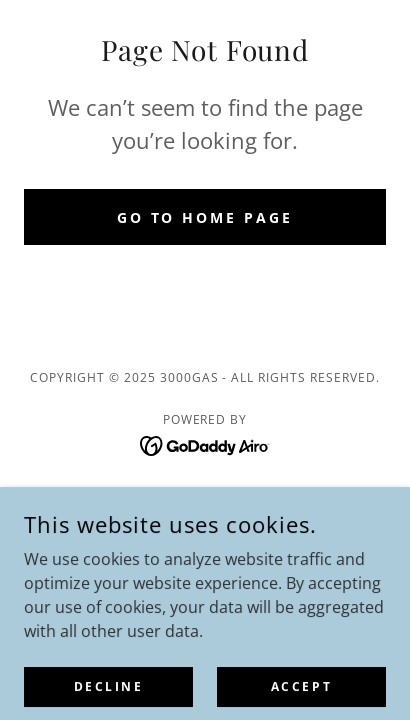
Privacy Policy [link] (205, 495)
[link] (205, 444)
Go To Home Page (205, 217)
